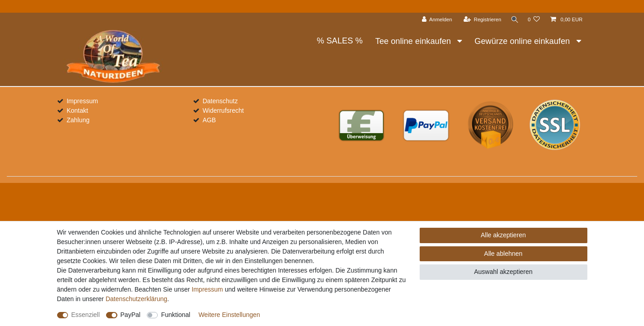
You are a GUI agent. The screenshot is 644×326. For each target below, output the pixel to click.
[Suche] (513, 20)
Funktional (176, 315)
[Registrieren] (481, 20)
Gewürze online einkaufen (523, 41)
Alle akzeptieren (504, 235)
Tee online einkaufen (414, 41)
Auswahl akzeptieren (503, 272)
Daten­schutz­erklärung (136, 299)
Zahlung (78, 120)
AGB (209, 120)
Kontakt (77, 110)
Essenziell (85, 315)
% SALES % (340, 41)
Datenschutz (220, 101)
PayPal (131, 315)
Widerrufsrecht (223, 110)
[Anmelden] (435, 20)
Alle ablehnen (503, 254)
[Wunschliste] (534, 20)
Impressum (82, 101)
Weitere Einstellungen (229, 315)
